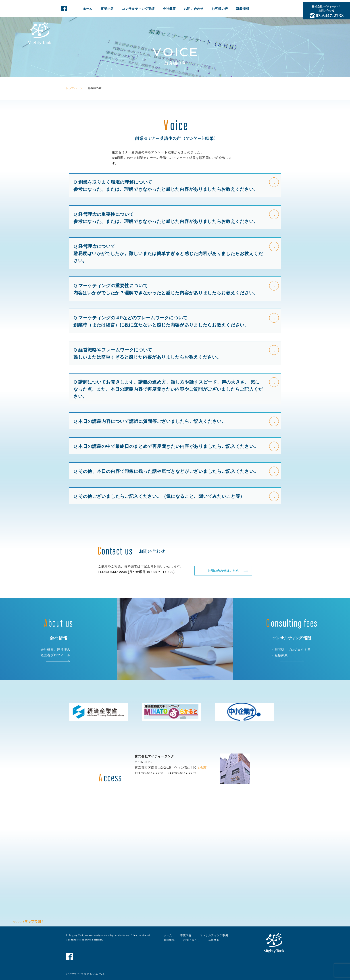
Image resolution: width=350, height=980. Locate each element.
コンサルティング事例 (214, 935)
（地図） (203, 768)
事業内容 (107, 9)
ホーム (88, 9)
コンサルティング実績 (138, 9)
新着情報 (243, 9)
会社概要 (169, 9)
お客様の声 (220, 9)
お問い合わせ (194, 9)
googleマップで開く (29, 921)
